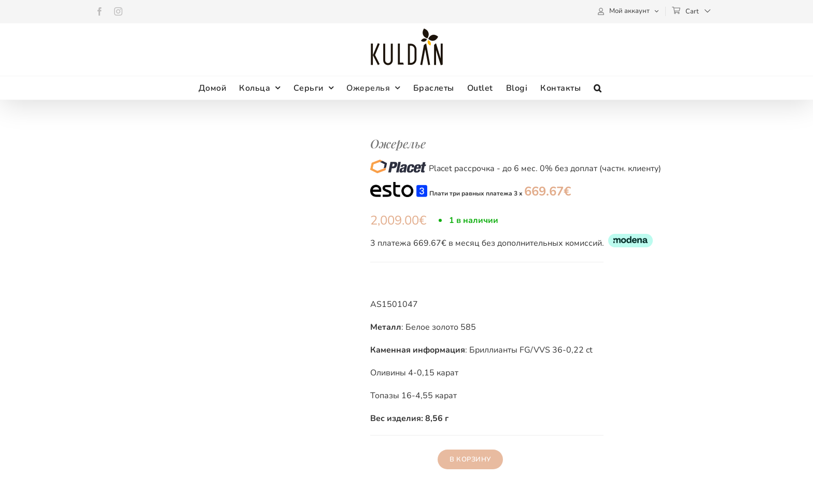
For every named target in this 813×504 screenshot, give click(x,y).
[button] (598, 88)
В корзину (470, 459)
